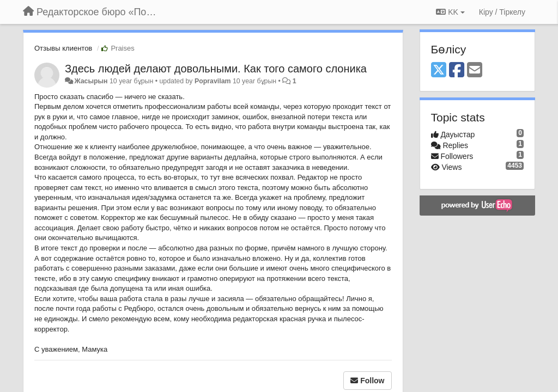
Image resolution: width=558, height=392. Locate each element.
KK (450, 12)
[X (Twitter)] (439, 71)
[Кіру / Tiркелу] (502, 12)
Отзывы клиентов (63, 48)
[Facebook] (457, 71)
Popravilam (213, 81)
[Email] (475, 71)
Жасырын (91, 81)
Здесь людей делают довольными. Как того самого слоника (216, 69)
